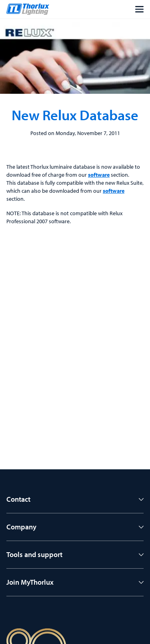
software (99, 175)
